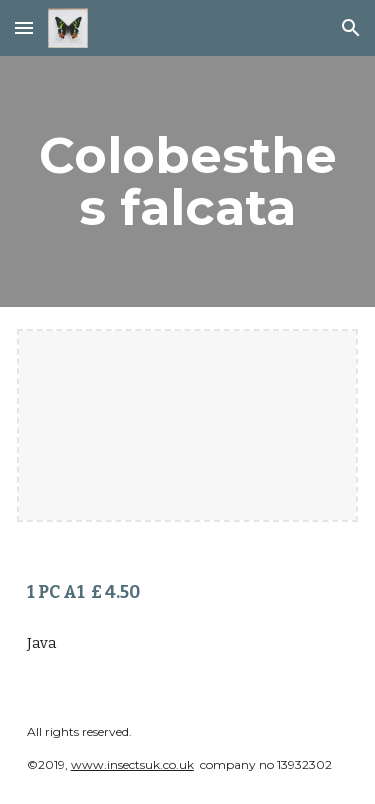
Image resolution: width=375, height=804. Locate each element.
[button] (24, 27)
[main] (188, 181)
